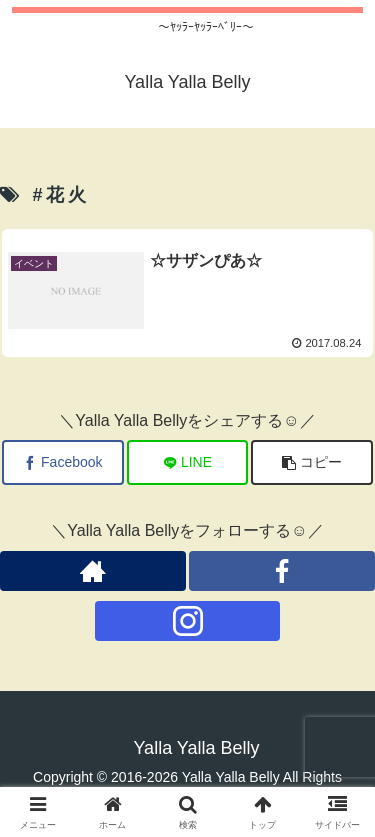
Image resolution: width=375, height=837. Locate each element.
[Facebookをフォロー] (282, 571)
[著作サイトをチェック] (93, 571)
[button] (312, 462)
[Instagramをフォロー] (188, 621)
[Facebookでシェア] (63, 462)
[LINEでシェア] (188, 462)
